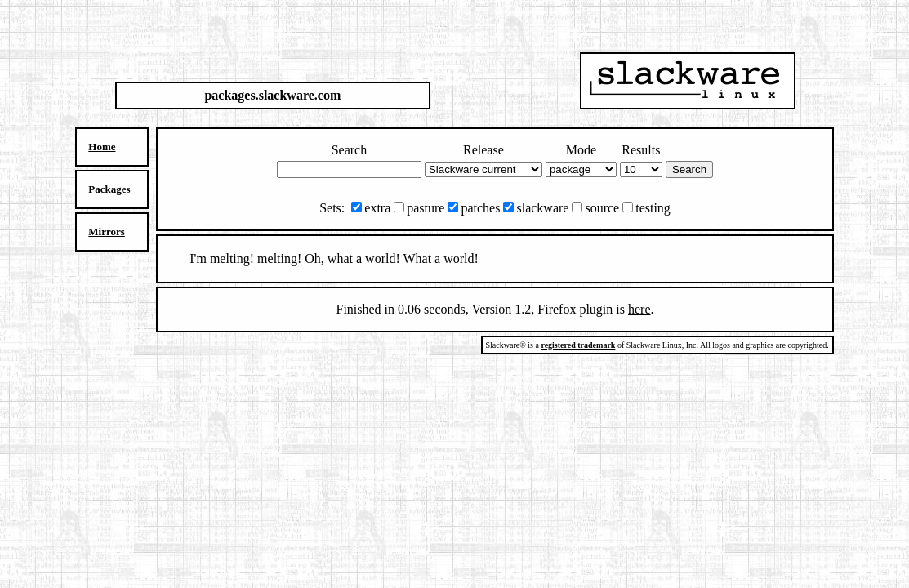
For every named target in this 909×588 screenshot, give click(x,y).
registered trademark (578, 345)
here (639, 309)
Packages (109, 189)
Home (102, 147)
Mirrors (107, 232)
